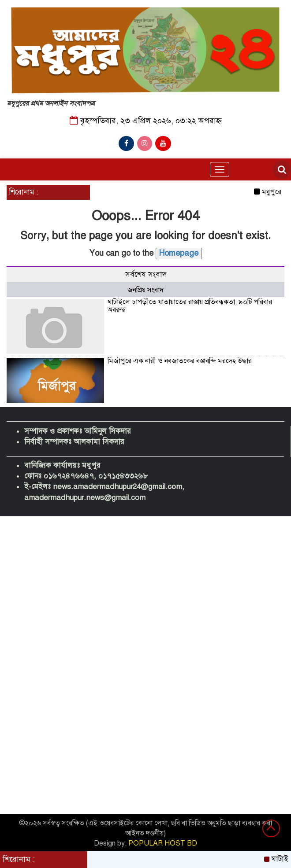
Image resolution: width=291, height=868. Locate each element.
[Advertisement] (145, 582)
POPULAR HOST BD (163, 843)
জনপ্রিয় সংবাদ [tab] (145, 290)
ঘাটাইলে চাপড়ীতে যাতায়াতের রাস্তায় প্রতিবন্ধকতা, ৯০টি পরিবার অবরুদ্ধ (190, 306)
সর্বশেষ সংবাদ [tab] (146, 274)
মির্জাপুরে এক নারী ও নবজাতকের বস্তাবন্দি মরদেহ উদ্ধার (180, 361)
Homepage (179, 253)
